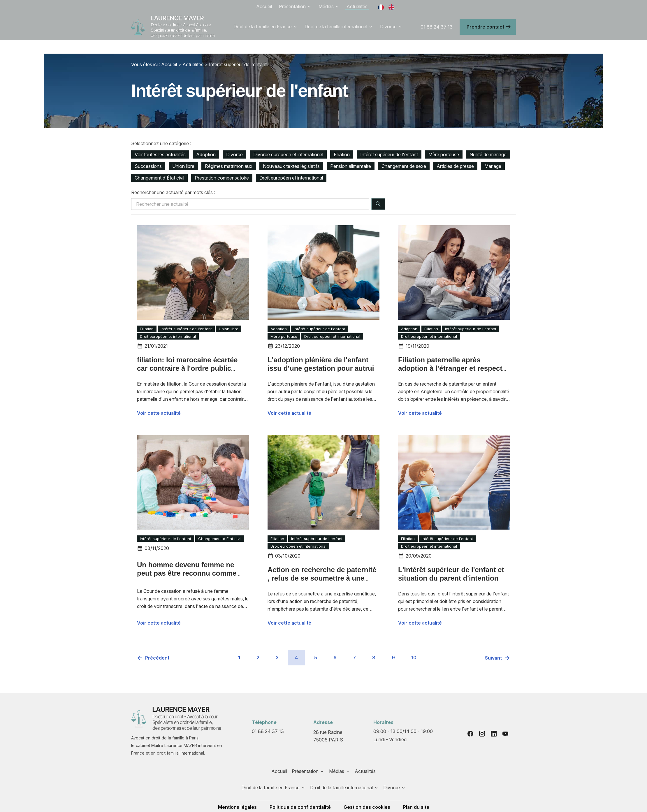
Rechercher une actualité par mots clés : (173, 179)
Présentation (292, 6)
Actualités (357, 6)
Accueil (264, 6)
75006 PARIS (328, 722)
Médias (326, 6)
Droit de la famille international (336, 27)
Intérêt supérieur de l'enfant (238, 51)
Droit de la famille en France (263, 27)
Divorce (388, 27)
